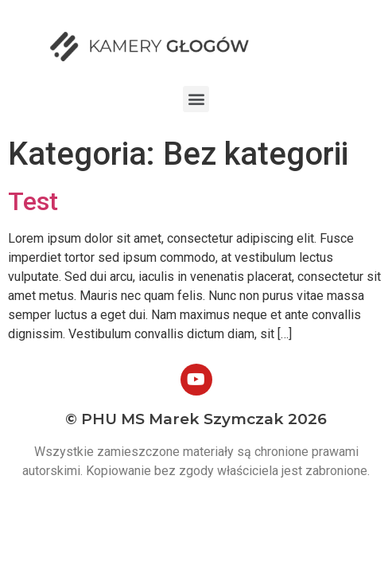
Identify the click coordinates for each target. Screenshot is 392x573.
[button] (196, 99)
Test (33, 201)
